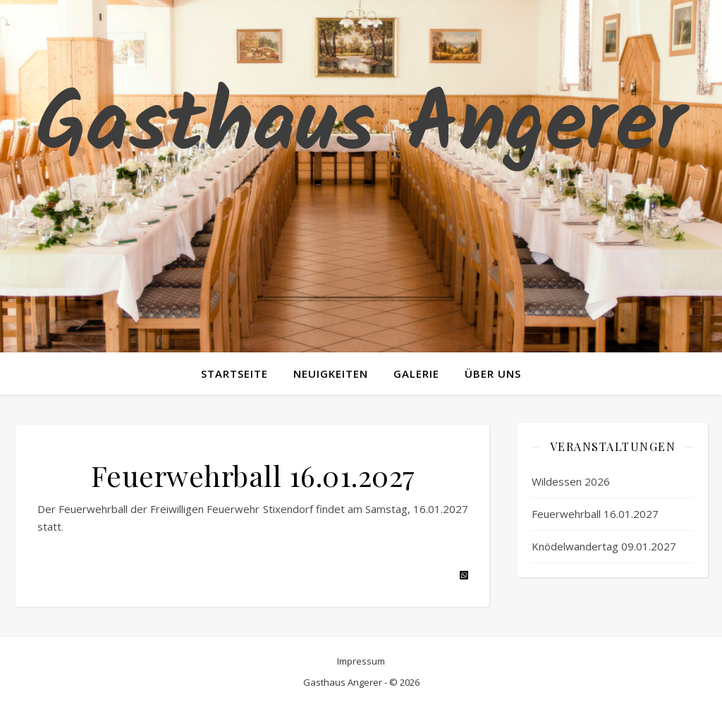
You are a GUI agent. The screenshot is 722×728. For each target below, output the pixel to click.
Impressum (361, 661)
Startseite (234, 374)
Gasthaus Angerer (361, 127)
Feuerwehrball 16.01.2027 (595, 514)
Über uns (493, 374)
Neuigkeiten (331, 374)
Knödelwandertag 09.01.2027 (604, 546)
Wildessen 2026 (571, 481)
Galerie (416, 374)
